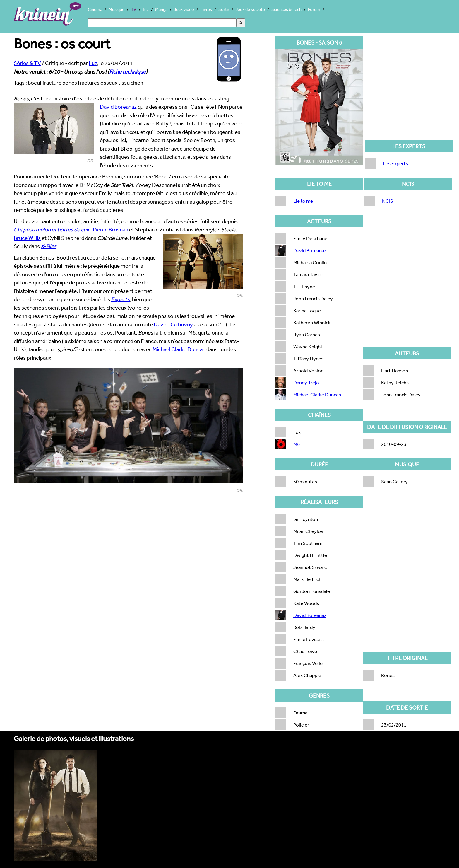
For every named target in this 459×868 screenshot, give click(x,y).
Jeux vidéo (184, 9)
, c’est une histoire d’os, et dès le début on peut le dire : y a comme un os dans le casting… (124, 98)
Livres (206, 9)
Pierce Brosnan (111, 229)
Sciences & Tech (286, 9)
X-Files (49, 246)
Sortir (224, 9)
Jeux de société (250, 9)
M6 (297, 444)
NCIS (388, 201)
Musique (117, 9)
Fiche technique (127, 71)
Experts (120, 299)
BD (146, 9)
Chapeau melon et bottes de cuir (52, 229)
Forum (314, 9)
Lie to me (303, 201)
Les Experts (395, 163)
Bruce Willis (27, 238)
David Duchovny (173, 324)
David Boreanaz (118, 107)
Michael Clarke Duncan (179, 349)
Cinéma (95, 9)
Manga (161, 9)
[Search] (162, 23)
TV (134, 9)
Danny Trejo (306, 382)
